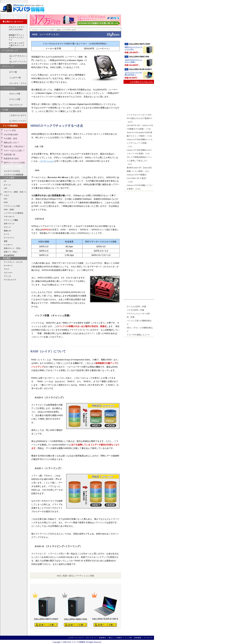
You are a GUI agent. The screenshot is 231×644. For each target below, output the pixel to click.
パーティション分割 (85, 576)
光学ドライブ (9, 224)
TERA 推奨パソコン (139, 257)
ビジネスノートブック (18, 122)
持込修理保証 (9, 255)
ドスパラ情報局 (22, 8)
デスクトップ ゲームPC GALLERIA (17, 28)
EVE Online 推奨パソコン (139, 285)
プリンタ (7, 276)
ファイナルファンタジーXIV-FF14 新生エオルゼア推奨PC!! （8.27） (139, 118)
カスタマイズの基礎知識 (14, 175)
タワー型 (13, 72)
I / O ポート (8, 245)
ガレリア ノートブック (18, 62)
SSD (59, 576)
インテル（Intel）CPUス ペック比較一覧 (139, 90)
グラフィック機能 (11, 220)
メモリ (6, 195)
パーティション (47, 161)
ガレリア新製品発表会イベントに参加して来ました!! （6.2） (139, 161)
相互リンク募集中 (116, 638)
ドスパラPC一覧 (9, 17)
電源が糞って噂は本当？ (14, 147)
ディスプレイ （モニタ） (14, 262)
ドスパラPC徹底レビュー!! (138, 335)
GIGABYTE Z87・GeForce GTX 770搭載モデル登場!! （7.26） (140, 127)
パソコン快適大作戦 (139, 200)
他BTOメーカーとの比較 (14, 163)
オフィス (7, 185)
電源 (6, 241)
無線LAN (7, 231)
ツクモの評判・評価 (135, 310)
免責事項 (103, 638)
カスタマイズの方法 (12, 171)
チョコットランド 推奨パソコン (139, 274)
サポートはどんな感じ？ (14, 151)
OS (5, 181)
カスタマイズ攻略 (47, 30)
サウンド (7, 227)
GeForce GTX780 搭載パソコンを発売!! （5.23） (140, 187)
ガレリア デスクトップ (18, 57)
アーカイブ (148, 638)
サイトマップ (91, 638)
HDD (6, 202)
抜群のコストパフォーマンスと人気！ (133, 48)
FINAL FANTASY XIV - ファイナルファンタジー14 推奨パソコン (139, 252)
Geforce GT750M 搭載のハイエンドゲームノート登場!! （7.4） (140, 143)
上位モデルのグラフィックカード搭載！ (133, 61)
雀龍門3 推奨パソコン (139, 291)
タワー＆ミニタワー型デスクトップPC (16, 45)
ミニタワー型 (15, 78)
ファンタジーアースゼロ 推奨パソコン (139, 263)
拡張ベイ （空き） (11, 252)
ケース (6, 234)
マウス (6, 269)
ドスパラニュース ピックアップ (139, 111)
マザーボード (9, 217)
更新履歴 (138, 638)
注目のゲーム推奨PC (134, 241)
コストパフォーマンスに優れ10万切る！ (133, 74)
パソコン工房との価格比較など (139, 322)
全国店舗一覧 (9, 155)
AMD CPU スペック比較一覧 (139, 102)
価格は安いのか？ (11, 143)
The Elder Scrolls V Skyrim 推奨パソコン (139, 269)
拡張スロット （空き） (13, 248)
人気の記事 (130, 303)
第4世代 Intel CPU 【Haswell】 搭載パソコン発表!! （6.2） (140, 169)
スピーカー (8, 273)
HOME (35, 30)
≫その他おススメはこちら (141, 82)
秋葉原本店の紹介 (11, 159)
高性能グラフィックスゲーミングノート (16, 37)
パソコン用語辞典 (139, 223)
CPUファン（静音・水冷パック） (13, 192)
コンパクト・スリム (18, 83)
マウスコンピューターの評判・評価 (138, 315)
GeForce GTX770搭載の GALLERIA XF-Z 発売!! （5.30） (137, 178)
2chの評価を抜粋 (11, 135)
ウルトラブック (16, 105)
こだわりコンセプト (18, 115)
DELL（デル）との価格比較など (140, 329)
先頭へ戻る (68, 576)
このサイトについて (76, 638)
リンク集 (128, 638)
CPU (6, 188)
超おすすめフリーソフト (139, 212)
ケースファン (9, 238)
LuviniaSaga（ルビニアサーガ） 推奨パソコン (139, 297)
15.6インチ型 (15, 94)
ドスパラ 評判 (10, 131)
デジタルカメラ (10, 280)
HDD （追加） (10, 209)
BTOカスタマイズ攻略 (12, 167)
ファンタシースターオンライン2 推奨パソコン (139, 280)
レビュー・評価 (139, 22)
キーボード (8, 266)
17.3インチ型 (15, 99)
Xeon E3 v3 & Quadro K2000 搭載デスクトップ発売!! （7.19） (140, 134)
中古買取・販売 (10, 139)
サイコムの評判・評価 (136, 307)
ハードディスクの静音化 (14, 213)
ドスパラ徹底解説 (10, 126)
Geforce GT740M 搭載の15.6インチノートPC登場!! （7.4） (139, 152)
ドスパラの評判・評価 (139, 233)
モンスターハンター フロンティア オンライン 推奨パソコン (139, 246)
